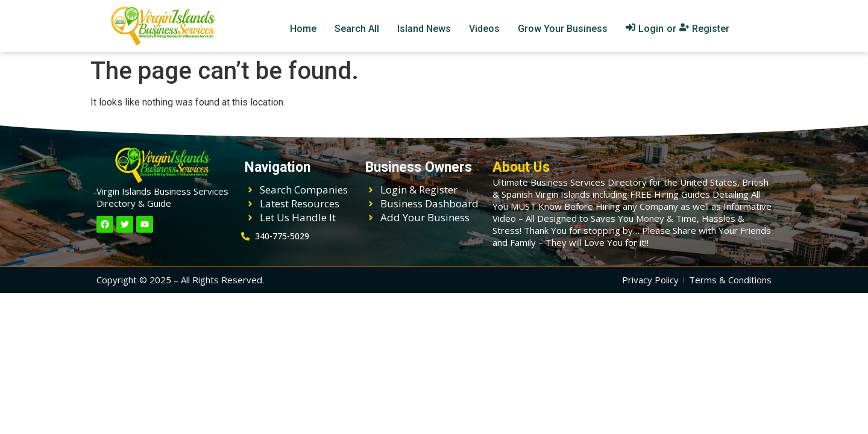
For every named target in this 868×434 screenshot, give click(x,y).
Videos (484, 29)
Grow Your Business (563, 29)
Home (303, 29)
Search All (357, 29)
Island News (424, 29)
